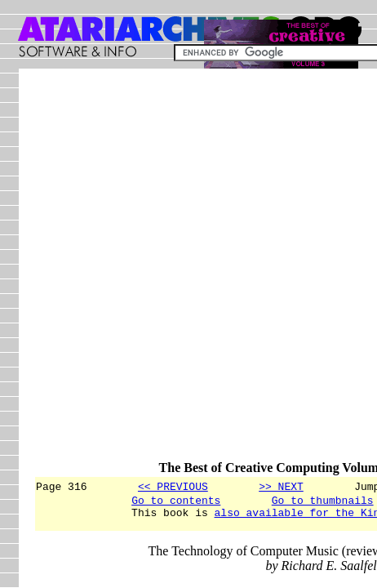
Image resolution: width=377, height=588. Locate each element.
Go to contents (176, 502)
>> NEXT (281, 486)
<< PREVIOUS (173, 486)
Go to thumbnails (323, 502)
